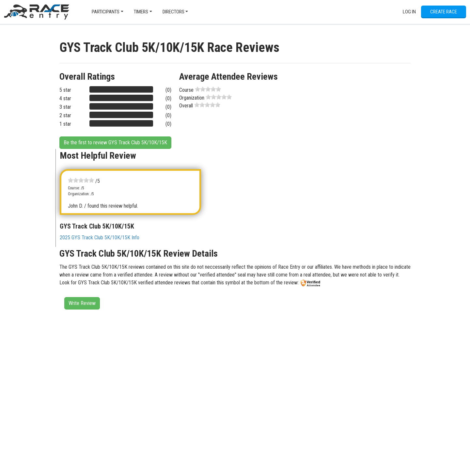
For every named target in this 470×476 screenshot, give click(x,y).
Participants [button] (106, 12)
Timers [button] (141, 12)
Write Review (82, 303)
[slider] (208, 89)
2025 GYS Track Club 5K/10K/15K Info (100, 238)
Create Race (444, 12)
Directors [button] (173, 12)
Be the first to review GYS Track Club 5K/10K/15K (115, 143)
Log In (409, 12)
